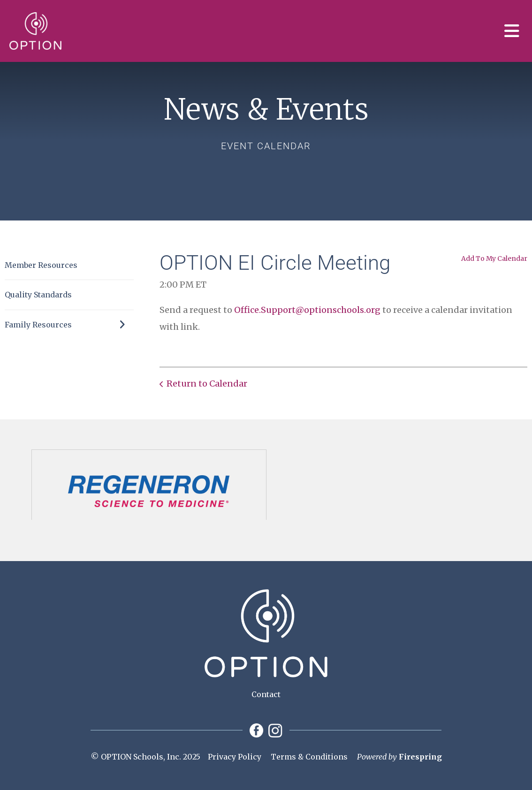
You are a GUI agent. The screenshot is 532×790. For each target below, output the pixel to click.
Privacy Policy (235, 757)
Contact (266, 694)
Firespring (420, 757)
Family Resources (69, 325)
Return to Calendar (207, 384)
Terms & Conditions (309, 757)
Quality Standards (38, 295)
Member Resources (41, 265)
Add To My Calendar (494, 258)
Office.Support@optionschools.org (307, 310)
